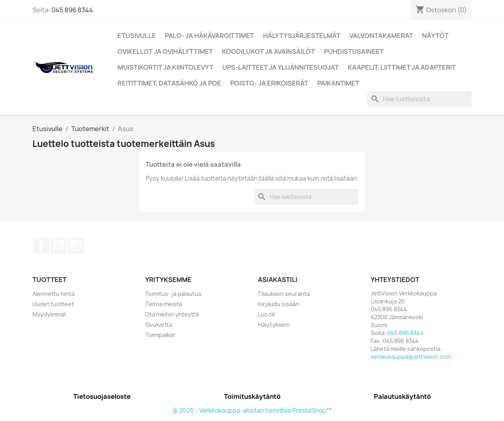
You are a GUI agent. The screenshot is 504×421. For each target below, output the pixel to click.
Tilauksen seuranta (284, 294)
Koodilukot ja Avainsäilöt (268, 51)
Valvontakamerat (381, 36)
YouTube (59, 246)
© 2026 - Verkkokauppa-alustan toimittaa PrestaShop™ (252, 411)
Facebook (41, 246)
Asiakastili (278, 280)
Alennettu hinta (53, 294)
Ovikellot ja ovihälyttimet (165, 51)
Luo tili (266, 314)
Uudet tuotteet (53, 304)
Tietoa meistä (164, 304)
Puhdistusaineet (354, 51)
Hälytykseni (274, 325)
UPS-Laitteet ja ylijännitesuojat (280, 67)
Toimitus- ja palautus (173, 294)
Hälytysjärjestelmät (302, 36)
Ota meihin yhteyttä (172, 314)
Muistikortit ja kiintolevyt (165, 67)
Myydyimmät (49, 314)
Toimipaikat (160, 335)
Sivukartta (159, 325)
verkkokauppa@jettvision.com (411, 357)
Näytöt (435, 36)
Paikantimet (338, 83)
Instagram (76, 246)
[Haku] (419, 99)
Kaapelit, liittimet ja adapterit (402, 67)
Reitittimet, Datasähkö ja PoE (169, 83)
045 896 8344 (72, 10)
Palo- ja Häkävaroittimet (209, 36)
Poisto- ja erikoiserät (269, 83)
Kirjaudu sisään (279, 304)
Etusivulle (137, 36)
